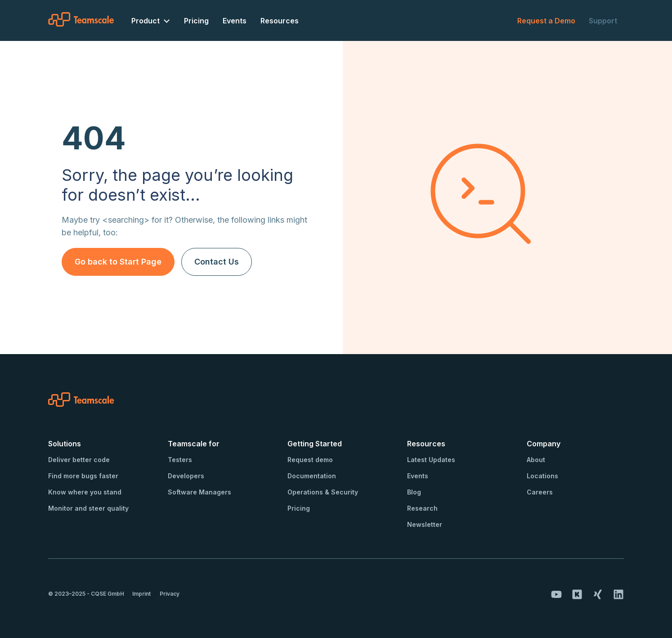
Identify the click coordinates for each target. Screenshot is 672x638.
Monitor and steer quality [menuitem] (88, 508)
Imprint (141, 594)
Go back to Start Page (118, 262)
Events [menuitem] (235, 21)
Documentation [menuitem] (312, 476)
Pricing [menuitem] (196, 21)
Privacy (170, 594)
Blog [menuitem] (414, 492)
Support (603, 21)
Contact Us (217, 262)
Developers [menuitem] (186, 476)
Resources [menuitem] (280, 21)
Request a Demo (546, 21)
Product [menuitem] (146, 21)
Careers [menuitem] (540, 492)
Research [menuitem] (422, 508)
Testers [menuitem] (180, 460)
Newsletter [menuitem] (425, 524)
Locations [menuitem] (542, 476)
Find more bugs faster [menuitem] (83, 476)
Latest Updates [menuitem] (431, 460)
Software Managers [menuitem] (199, 492)
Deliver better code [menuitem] (79, 460)
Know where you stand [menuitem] (85, 492)
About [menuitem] (536, 460)
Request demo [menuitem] (310, 460)
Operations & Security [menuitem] (323, 492)
